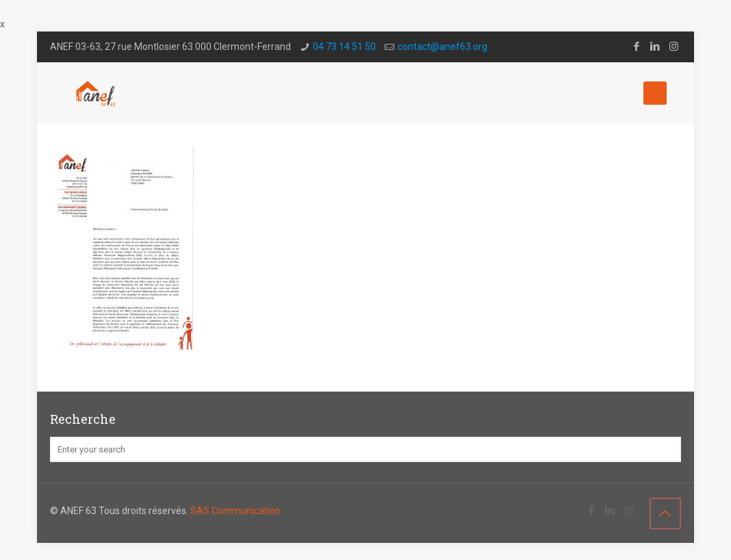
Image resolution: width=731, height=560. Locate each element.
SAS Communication (235, 511)
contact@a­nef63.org (443, 47)
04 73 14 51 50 (344, 47)
